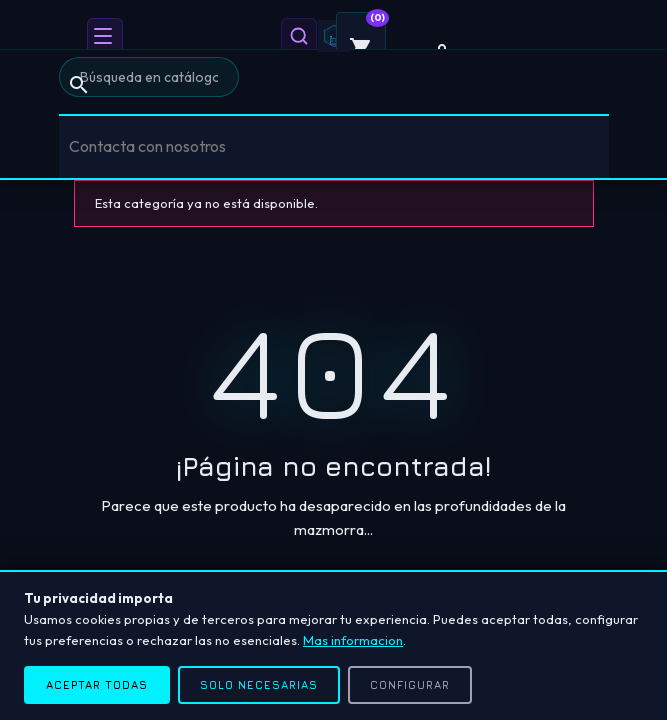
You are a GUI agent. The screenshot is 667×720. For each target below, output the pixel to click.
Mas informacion (353, 640)
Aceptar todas (97, 684)
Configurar (410, 684)
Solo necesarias (259, 684)
